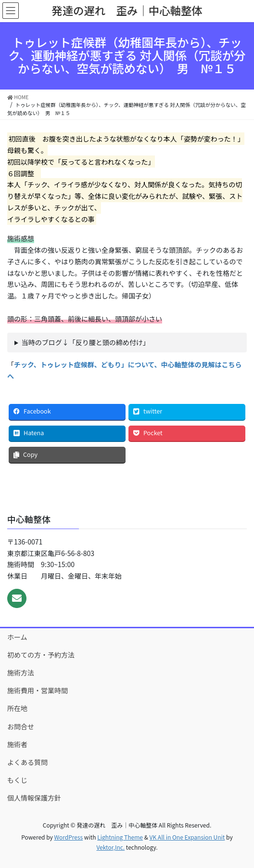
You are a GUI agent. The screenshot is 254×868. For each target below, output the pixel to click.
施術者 (17, 744)
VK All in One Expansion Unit (187, 837)
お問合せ (21, 726)
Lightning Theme (120, 837)
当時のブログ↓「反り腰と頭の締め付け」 (86, 342)
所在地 (17, 708)
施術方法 (21, 673)
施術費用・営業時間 (38, 690)
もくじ (17, 780)
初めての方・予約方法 (41, 655)
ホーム (17, 637)
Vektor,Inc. (110, 847)
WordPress (68, 837)
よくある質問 (27, 762)
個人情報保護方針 (34, 798)
